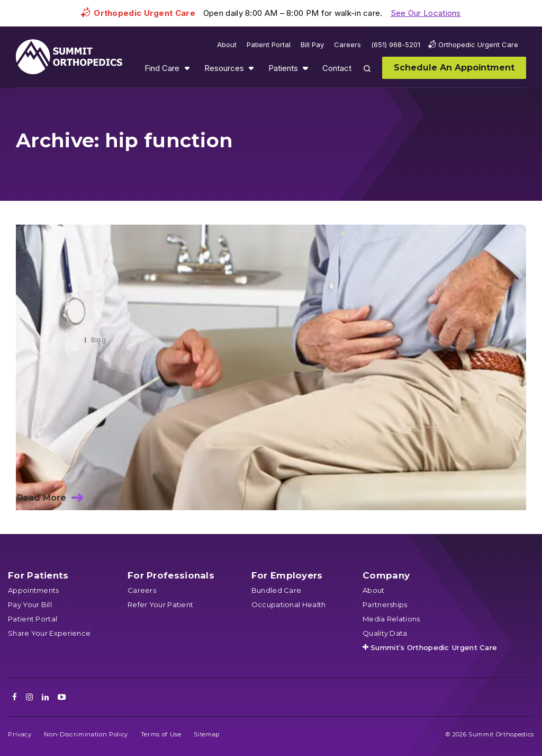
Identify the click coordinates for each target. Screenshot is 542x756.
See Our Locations (426, 13)
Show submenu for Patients (305, 68)
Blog (98, 340)
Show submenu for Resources (251, 68)
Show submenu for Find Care (187, 68)
